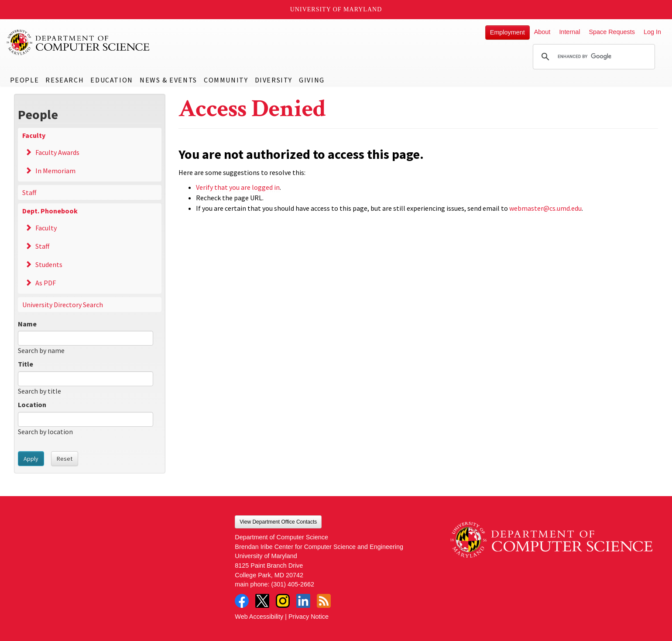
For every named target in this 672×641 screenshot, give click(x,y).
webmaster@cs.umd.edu (545, 208)
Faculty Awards (57, 152)
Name (27, 324)
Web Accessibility (259, 617)
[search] (593, 57)
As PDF (46, 283)
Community (226, 80)
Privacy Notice (309, 617)
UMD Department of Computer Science (79, 42)
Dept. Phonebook (50, 211)
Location (32, 404)
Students (49, 264)
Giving (312, 80)
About (542, 32)
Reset (65, 459)
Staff (29, 192)
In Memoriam (55, 171)
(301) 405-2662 (293, 584)
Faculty (34, 135)
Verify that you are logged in (238, 187)
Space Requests (612, 32)
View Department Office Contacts (278, 522)
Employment (507, 32)
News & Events (168, 80)
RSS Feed (324, 601)
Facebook (242, 601)
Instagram (283, 601)
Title (26, 364)
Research (65, 80)
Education (111, 80)
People (25, 80)
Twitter (262, 601)
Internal (569, 32)
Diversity (274, 80)
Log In (652, 32)
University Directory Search (63, 305)
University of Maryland (336, 9)
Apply (31, 459)
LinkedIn (303, 601)
